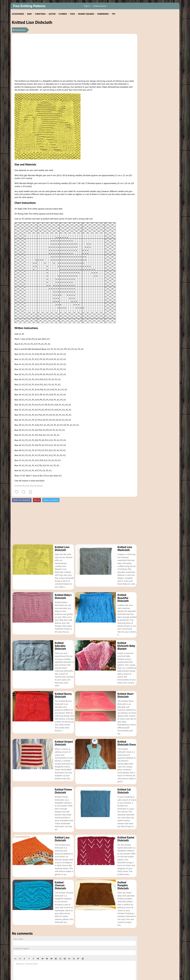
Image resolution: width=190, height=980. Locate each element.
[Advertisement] (75, 56)
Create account (100, 6)
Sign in (87, 6)
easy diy (29, 486)
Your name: (18, 909)
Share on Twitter (51, 500)
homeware (38, 486)
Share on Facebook (22, 500)
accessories (20, 486)
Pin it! (37, 500)
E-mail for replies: (21, 919)
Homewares (20, 30)
